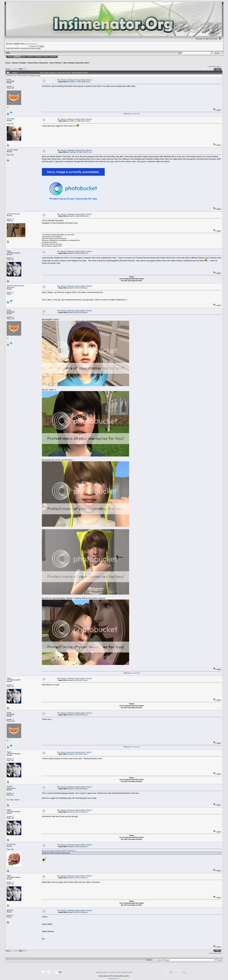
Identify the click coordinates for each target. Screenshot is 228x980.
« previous (212, 66)
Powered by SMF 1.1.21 (103, 972)
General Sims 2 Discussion (38, 63)
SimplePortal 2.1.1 (114, 979)
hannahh (11, 119)
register (34, 44)
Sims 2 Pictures (56, 63)
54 (18, 69)
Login (46, 57)
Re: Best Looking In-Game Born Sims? (75, 80)
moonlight (135, 114)
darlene (10, 910)
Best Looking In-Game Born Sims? (76, 63)
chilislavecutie (13, 214)
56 (23, 69)
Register (53, 57)
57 (26, 69)
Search (30, 57)
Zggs (9, 251)
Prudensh (11, 844)
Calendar (38, 57)
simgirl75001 (12, 150)
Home (10, 57)
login (27, 44)
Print (218, 69)
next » (219, 66)
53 (15, 69)
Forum (17, 57)
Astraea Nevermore (15, 286)
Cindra (10, 786)
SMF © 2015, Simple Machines (122, 972)
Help (24, 57)
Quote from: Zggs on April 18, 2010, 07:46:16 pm (59, 851)
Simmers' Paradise (19, 63)
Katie (9, 79)
